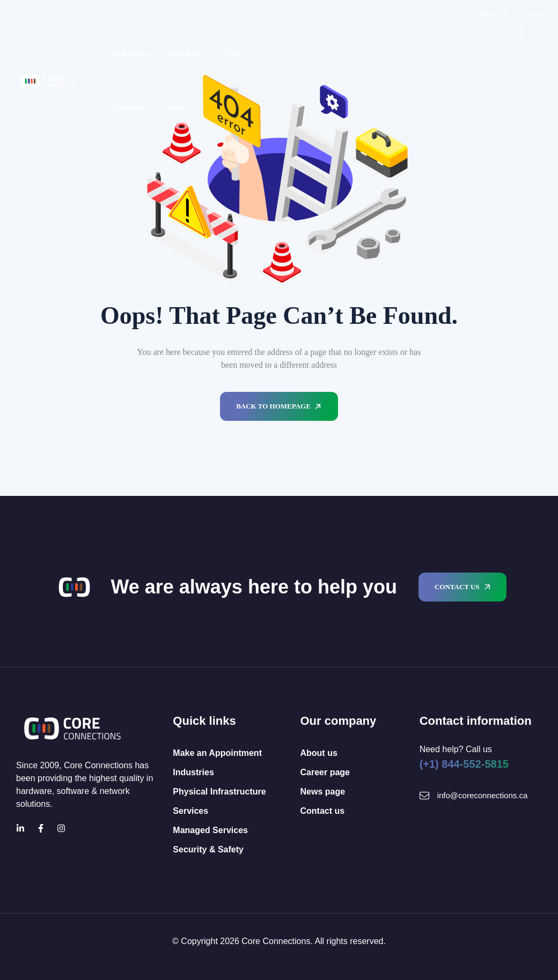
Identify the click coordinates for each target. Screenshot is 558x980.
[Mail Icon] (424, 796)
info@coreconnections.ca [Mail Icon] (483, 795)
